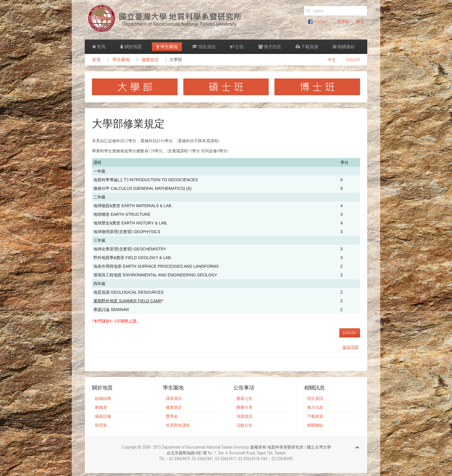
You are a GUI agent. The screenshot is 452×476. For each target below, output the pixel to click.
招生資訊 (204, 47)
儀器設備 (103, 416)
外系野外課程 (178, 425)
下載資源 (307, 47)
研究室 (101, 425)
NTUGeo (317, 22)
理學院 (343, 22)
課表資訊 (174, 398)
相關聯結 (315, 425)
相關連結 (344, 47)
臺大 (360, 22)
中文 (332, 60)
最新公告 (244, 398)
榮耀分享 (244, 407)
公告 (237, 47)
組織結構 (103, 398)
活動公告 (244, 425)
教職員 (101, 407)
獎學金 (172, 416)
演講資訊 (244, 416)
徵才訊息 (270, 47)
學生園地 (167, 47)
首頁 (99, 47)
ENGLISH (353, 60)
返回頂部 (351, 347)
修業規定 (150, 60)
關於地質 (131, 47)
